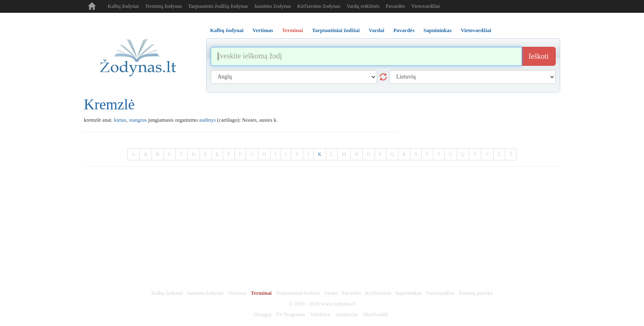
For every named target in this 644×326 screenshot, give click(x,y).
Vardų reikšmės (363, 6)
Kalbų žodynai (123, 6)
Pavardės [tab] (404, 30)
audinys (207, 120)
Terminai (261, 293)
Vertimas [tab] (263, 30)
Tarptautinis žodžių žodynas (218, 6)
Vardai (331, 293)
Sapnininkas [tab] (438, 30)
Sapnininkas (409, 293)
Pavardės (395, 6)
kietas (120, 120)
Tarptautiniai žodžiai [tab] (336, 30)
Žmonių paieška (475, 293)
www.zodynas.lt (338, 304)
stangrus (138, 120)
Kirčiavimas (378, 293)
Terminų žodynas (163, 6)
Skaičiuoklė (376, 314)
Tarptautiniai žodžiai (298, 293)
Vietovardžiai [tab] (476, 30)
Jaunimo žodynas (273, 6)
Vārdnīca (320, 314)
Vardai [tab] (377, 30)
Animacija (346, 314)
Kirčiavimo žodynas (319, 6)
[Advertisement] (322, 228)
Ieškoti (539, 56)
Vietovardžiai (425, 6)
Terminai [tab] (293, 30)
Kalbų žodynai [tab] (227, 30)
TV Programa (290, 314)
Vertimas (237, 293)
